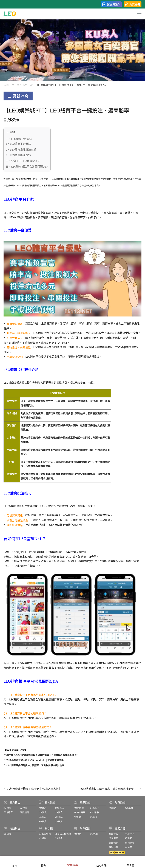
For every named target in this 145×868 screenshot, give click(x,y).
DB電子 (94, 817)
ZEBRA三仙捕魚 (63, 834)
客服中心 (130, 834)
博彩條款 (130, 843)
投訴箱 (129, 838)
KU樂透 (113, 808)
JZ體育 (23, 808)
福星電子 (78, 817)
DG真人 (59, 812)
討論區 (129, 847)
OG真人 (43, 812)
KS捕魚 (42, 838)
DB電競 (7, 834)
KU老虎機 (79, 808)
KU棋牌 (78, 834)
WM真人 (59, 817)
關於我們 (113, 843)
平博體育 (8, 812)
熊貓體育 (24, 812)
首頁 (6, 85)
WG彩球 (129, 808)
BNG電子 (95, 808)
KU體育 (7, 808)
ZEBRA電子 (80, 812)
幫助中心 (113, 834)
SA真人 (42, 817)
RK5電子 (94, 812)
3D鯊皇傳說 (45, 834)
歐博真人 (59, 808)
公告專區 (113, 838)
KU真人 (43, 808)
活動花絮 (113, 847)
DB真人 (59, 821)
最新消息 (22, 85)
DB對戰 (94, 834)
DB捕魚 (59, 838)
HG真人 (43, 821)
